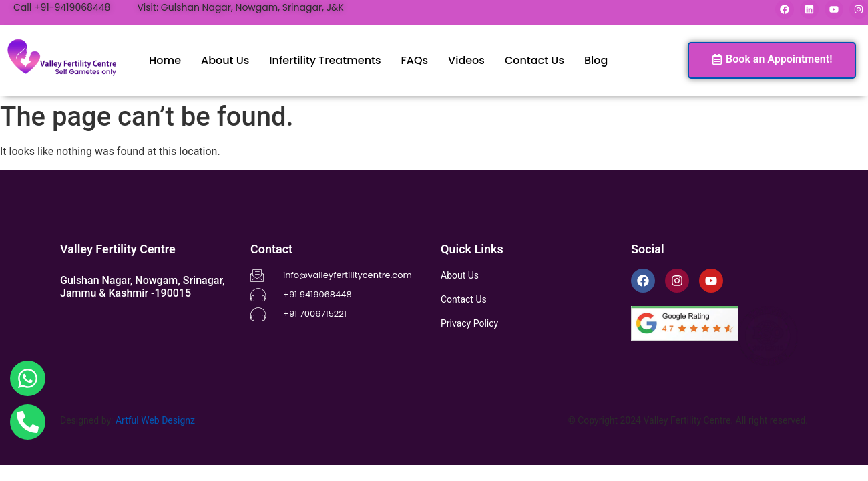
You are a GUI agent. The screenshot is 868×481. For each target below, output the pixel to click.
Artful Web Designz (155, 420)
